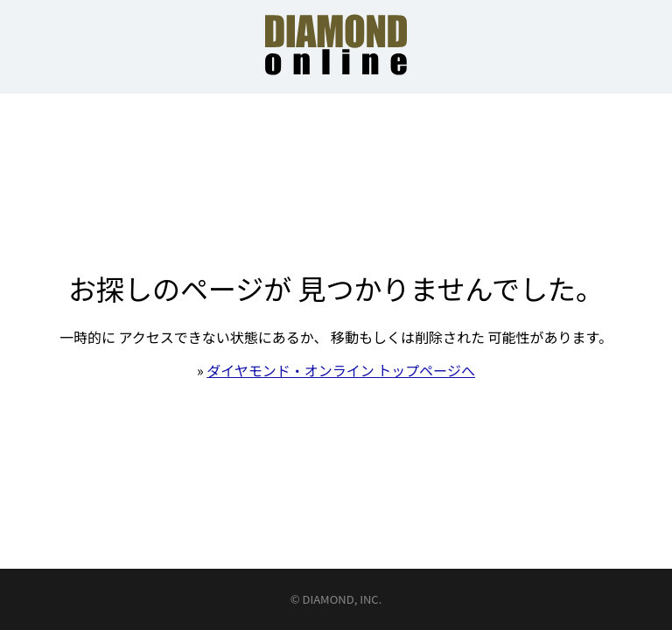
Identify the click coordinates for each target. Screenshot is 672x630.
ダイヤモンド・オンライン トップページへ (341, 370)
